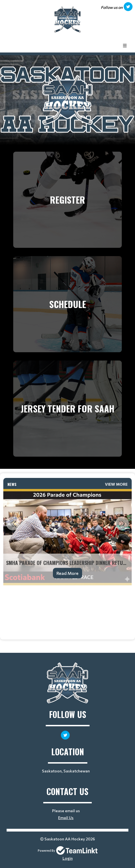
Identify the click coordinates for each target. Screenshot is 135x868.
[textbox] (67, 593)
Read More (67, 573)
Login (68, 858)
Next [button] (122, 524)
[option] (67, 537)
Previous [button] (13, 524)
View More (116, 484)
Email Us (66, 818)
